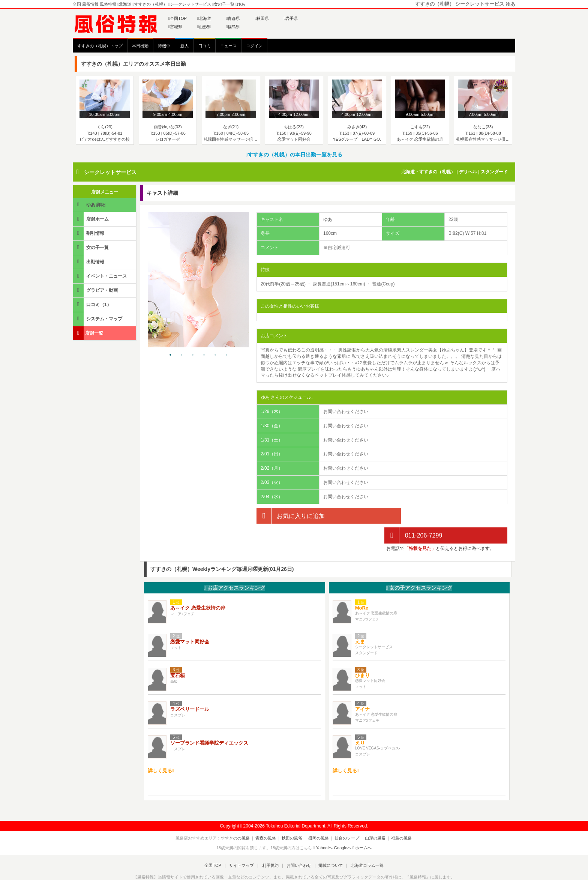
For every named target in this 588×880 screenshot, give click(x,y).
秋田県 (262, 18)
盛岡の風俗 (319, 818)
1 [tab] (170, 355)
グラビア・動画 (96, 290)
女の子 (419, 568)
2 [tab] (181, 355)
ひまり (362, 656)
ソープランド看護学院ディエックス (209, 723)
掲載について (328, 845)
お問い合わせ (297, 845)
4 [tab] (204, 355)
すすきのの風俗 (240, 818)
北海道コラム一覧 (364, 845)
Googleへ (343, 828)
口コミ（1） (93, 304)
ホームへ (362, 828)
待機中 (164, 46)
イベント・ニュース (100, 276)
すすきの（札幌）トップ (100, 46)
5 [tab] (215, 355)
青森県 (233, 18)
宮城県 (175, 27)
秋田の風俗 (294, 818)
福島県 (233, 27)
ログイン (254, 46)
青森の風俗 (269, 818)
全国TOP (178, 18)
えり (360, 723)
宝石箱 (178, 656)
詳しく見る (161, 751)
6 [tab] (226, 355)
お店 (235, 568)
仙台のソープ (345, 818)
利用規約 (270, 845)
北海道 (204, 18)
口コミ (205, 46)
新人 (184, 46)
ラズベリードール (190, 690)
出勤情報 (89, 262)
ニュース (228, 46)
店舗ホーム (91, 219)
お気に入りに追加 (291, 516)
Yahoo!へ (324, 828)
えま (360, 622)
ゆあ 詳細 (90, 205)
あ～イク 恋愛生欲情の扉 (198, 588)
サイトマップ (243, 845)
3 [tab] (193, 355)
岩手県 (291, 18)
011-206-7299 (413, 516)
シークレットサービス (110, 172)
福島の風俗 (397, 818)
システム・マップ (98, 319)
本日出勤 (140, 46)
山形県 (204, 27)
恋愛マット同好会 (190, 622)
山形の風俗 (372, 818)
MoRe (362, 588)
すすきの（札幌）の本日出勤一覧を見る (294, 155)
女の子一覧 (91, 247)
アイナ (362, 690)
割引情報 (89, 233)
